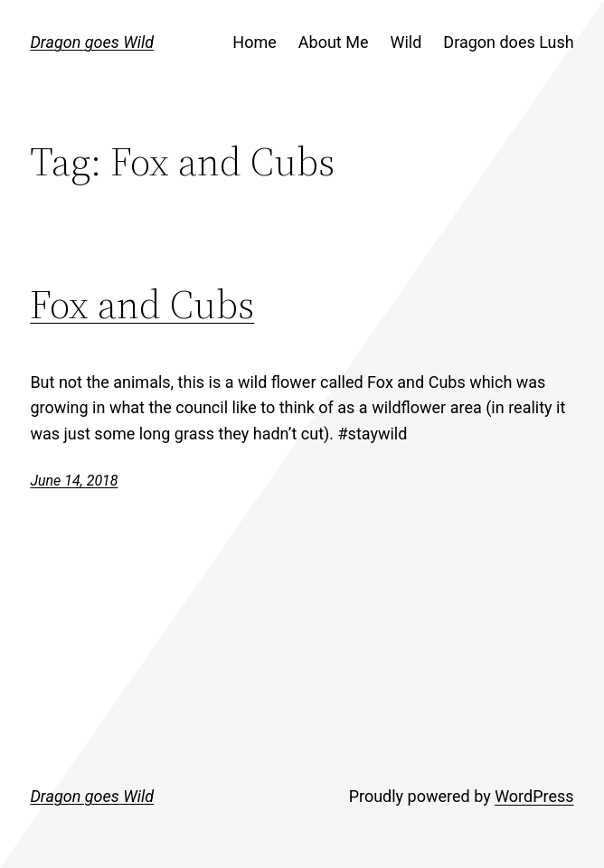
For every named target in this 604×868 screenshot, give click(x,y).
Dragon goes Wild (92, 42)
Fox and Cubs (142, 304)
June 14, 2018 (74, 481)
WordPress (534, 796)
